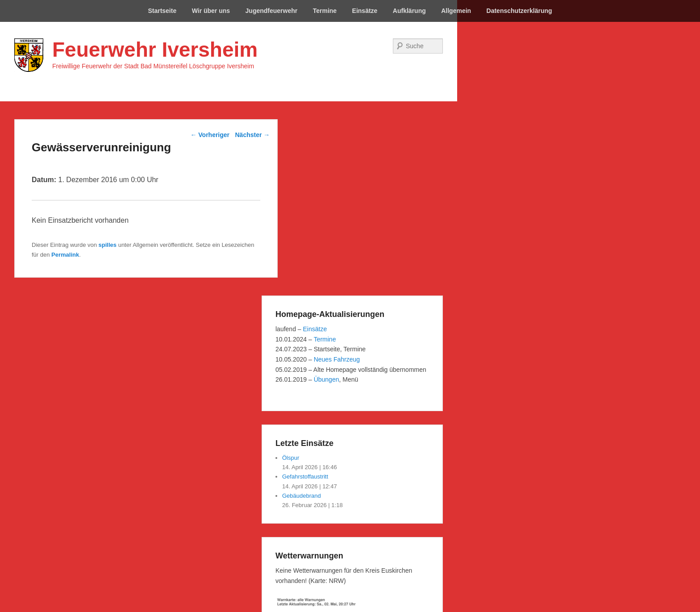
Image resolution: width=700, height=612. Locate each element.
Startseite (162, 11)
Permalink (65, 255)
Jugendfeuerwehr (272, 11)
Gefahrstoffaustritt (305, 477)
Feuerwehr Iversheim (155, 50)
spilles (108, 245)
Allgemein (456, 11)
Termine (325, 11)
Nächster (253, 135)
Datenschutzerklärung (519, 11)
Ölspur (291, 458)
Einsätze (365, 11)
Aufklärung (409, 11)
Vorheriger (210, 135)
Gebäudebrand (302, 496)
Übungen (327, 379)
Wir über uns (211, 11)
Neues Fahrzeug (337, 359)
